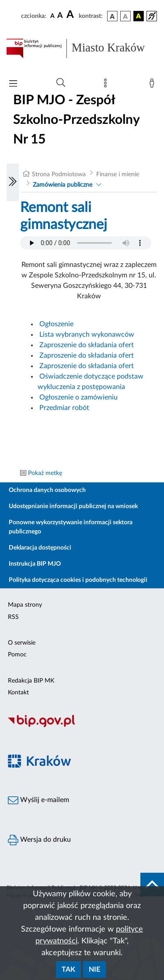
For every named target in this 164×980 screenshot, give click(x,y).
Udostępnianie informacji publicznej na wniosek (73, 506)
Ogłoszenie (57, 324)
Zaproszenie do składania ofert (87, 345)
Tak (68, 970)
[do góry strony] (152, 884)
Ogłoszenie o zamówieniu (79, 397)
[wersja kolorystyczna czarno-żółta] (139, 16)
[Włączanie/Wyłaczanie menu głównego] (13, 84)
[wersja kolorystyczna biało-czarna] (126, 16)
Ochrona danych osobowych (47, 490)
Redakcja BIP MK (31, 681)
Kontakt (18, 693)
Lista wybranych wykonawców (87, 335)
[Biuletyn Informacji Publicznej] (82, 726)
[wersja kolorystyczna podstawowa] (112, 16)
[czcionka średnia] (60, 16)
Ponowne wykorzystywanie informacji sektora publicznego (71, 527)
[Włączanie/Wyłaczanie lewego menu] (13, 182)
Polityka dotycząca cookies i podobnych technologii (78, 580)
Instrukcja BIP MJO (35, 564)
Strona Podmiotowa (59, 174)
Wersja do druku (39, 840)
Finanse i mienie (118, 174)
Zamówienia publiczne (63, 185)
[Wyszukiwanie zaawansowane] (61, 83)
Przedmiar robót (64, 408)
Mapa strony (25, 605)
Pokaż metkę (45, 473)
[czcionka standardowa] (52, 16)
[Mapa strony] (107, 85)
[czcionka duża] (71, 15)
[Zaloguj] (154, 85)
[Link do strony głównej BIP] (82, 48)
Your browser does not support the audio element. (86, 243)
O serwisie (22, 643)
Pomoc (17, 655)
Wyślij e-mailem (38, 800)
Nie (94, 970)
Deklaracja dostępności (40, 548)
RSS (13, 617)
